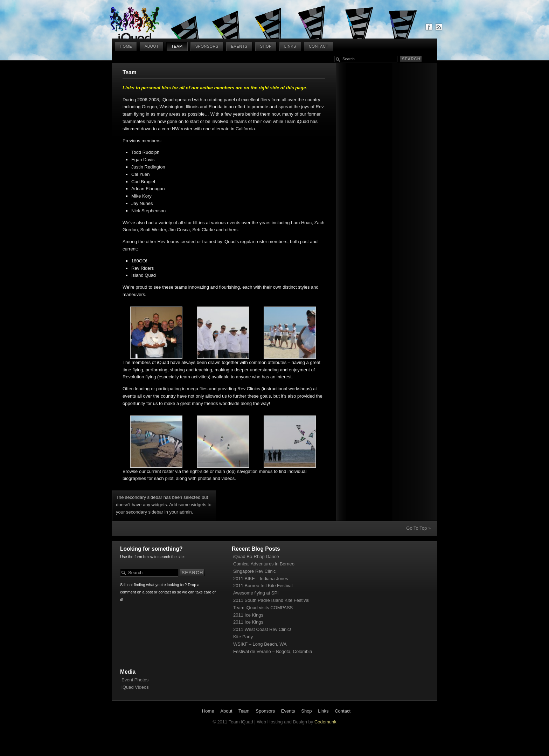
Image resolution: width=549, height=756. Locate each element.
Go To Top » (418, 528)
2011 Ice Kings (248, 615)
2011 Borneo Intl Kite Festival (263, 586)
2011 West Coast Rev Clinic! (262, 629)
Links (290, 46)
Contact (319, 46)
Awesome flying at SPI (256, 593)
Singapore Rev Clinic (254, 571)
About (152, 46)
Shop (266, 46)
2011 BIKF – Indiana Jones (261, 579)
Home (126, 46)
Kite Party (243, 637)
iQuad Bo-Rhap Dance (256, 556)
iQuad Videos (135, 687)
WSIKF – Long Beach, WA (260, 644)
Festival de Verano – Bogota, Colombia (273, 651)
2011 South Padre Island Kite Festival (271, 600)
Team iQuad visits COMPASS (263, 608)
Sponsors (207, 46)
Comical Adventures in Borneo (264, 564)
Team (177, 46)
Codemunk (325, 722)
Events (239, 46)
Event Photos (135, 680)
